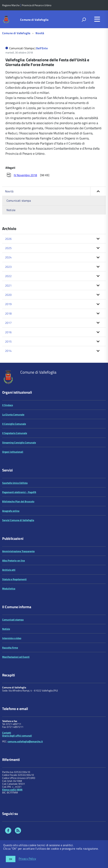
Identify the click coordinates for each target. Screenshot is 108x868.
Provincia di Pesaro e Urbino (37, 5)
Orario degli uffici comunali (17, 736)
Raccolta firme (10, 648)
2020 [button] (8, 295)
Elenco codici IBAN (12, 790)
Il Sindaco (8, 405)
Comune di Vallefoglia (34, 20)
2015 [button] (8, 341)
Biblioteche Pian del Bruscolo (18, 501)
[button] (98, 191)
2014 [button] (8, 351)
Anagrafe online (11, 511)
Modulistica (9, 588)
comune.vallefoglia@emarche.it (25, 741)
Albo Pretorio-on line (13, 560)
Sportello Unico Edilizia (15, 483)
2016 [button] (8, 332)
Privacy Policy (27, 859)
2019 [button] (8, 304)
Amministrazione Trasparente (18, 551)
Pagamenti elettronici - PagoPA (19, 492)
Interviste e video (12, 638)
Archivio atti (9, 570)
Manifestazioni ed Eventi (16, 657)
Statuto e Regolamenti (14, 579)
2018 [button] (8, 313)
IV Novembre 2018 (25, 175)
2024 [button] (8, 257)
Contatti (7, 733)
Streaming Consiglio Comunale (19, 442)
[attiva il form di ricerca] (84, 20)
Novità (40, 33)
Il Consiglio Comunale (14, 424)
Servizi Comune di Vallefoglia (18, 520)
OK (11, 859)
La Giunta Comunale (13, 414)
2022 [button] (8, 276)
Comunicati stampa (19, 201)
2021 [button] (8, 285)
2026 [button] (8, 239)
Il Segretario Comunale (15, 433)
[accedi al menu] (97, 19)
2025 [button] (8, 248)
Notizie (11, 210)
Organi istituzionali (13, 452)
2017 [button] (8, 323)
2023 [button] (8, 267)
